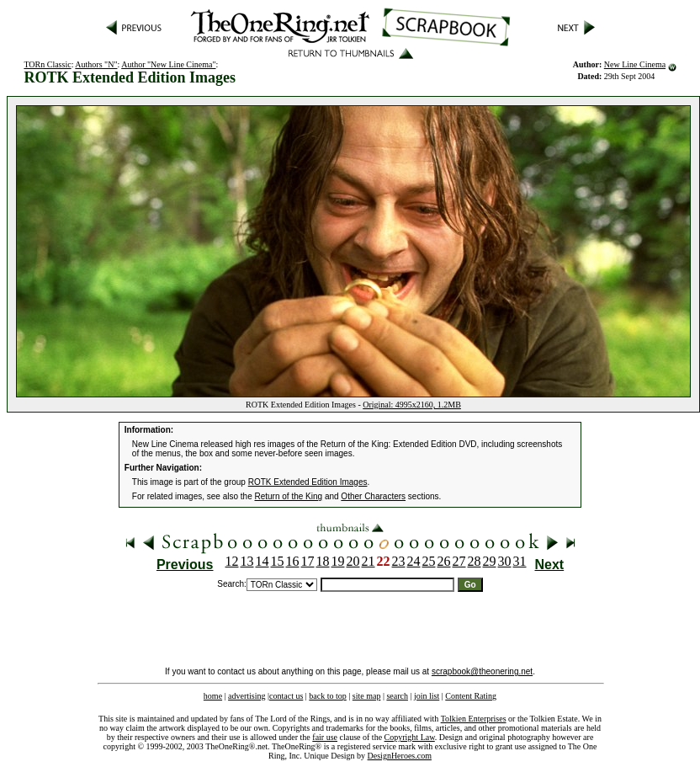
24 (414, 561)
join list (427, 696)
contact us (286, 696)
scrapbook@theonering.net (482, 671)
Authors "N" (96, 64)
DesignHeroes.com (400, 756)
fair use (325, 737)
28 (475, 561)
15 (278, 561)
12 (232, 561)
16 (293, 561)
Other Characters (373, 496)
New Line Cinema (635, 64)
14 (262, 561)
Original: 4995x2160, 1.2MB (412, 405)
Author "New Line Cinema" (168, 64)
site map (367, 696)
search (397, 696)
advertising (247, 696)
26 (444, 561)
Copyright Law (410, 737)
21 (369, 561)
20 (353, 561)
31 (520, 561)
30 (505, 561)
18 (323, 561)
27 (459, 561)
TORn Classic (47, 64)
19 (338, 561)
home (213, 696)
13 (247, 561)
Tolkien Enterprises (474, 719)
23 (399, 561)
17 (308, 561)
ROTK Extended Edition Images (308, 482)
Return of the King (289, 496)
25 (429, 561)
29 (490, 561)
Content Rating (471, 696)
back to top (327, 696)
